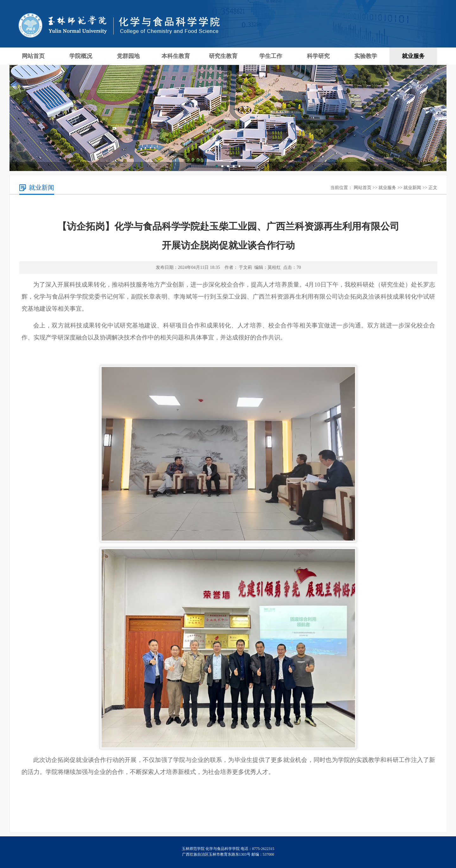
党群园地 (128, 56)
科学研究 (318, 56)
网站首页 (33, 56)
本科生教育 (176, 56)
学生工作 (271, 56)
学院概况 (81, 56)
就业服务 (413, 56)
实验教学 (366, 56)
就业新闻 (412, 188)
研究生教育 (223, 56)
